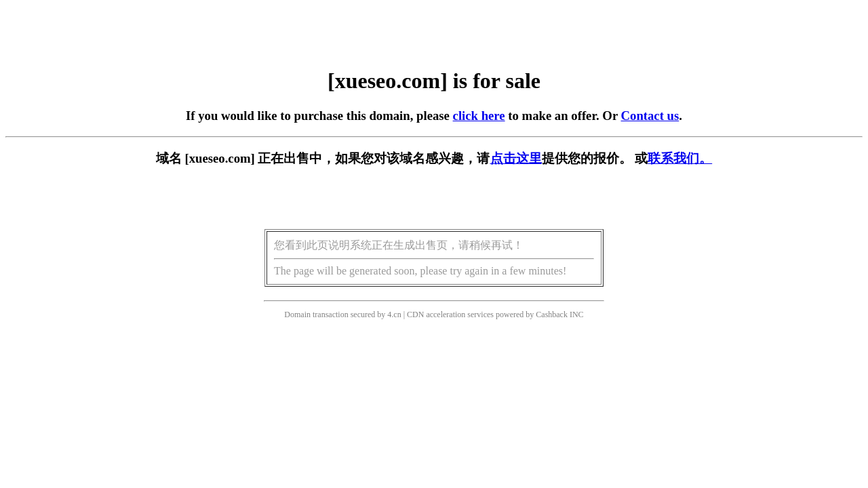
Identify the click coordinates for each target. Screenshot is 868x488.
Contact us (650, 116)
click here (479, 116)
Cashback (552, 314)
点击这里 (516, 158)
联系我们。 (680, 158)
